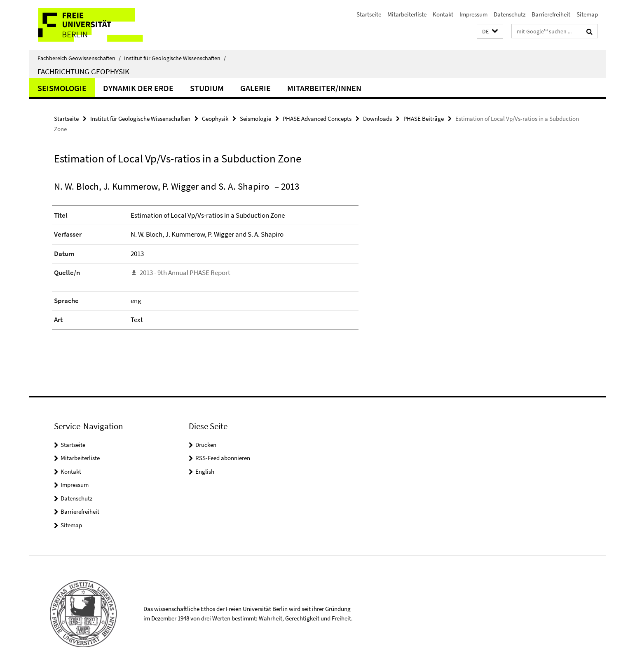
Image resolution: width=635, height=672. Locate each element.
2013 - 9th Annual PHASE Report (185, 273)
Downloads (377, 119)
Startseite (369, 14)
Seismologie (62, 88)
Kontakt (443, 14)
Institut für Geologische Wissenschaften (175, 58)
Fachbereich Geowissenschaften (79, 58)
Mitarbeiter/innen (324, 88)
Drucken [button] (206, 445)
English (205, 471)
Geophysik (215, 119)
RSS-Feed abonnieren (223, 458)
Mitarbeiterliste (407, 14)
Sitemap (587, 14)
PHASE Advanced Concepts (317, 119)
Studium (207, 88)
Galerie (255, 88)
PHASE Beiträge (424, 119)
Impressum (473, 14)
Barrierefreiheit (551, 14)
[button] (490, 32)
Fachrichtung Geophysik (83, 71)
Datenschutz (510, 14)
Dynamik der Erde (138, 88)
